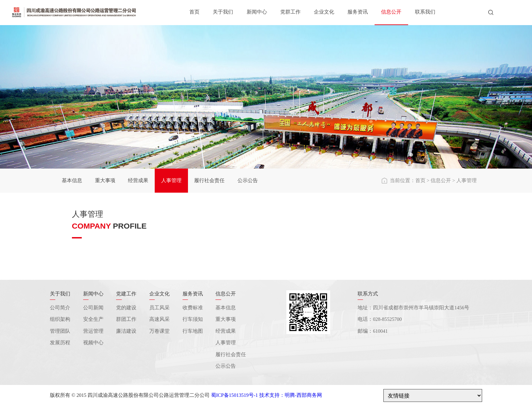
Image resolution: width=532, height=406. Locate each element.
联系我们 (425, 12)
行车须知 (193, 319)
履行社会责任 (209, 180)
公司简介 (60, 308)
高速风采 (159, 319)
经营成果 (138, 180)
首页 (194, 12)
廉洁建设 (126, 331)
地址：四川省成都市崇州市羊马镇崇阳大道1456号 (413, 308)
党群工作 (290, 12)
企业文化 (324, 12)
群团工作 (126, 319)
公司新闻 (93, 308)
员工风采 (159, 308)
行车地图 (193, 331)
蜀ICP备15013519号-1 (234, 395)
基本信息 (72, 180)
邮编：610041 (373, 331)
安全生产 (93, 319)
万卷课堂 (159, 331)
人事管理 (171, 180)
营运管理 (93, 331)
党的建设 (126, 308)
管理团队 (60, 331)
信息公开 (391, 12)
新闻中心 (257, 12)
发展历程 (60, 343)
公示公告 (248, 180)
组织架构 (60, 319)
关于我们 (223, 12)
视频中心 (93, 343)
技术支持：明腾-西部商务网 (291, 395)
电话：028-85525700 (380, 319)
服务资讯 (358, 12)
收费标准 (193, 308)
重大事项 (105, 180)
